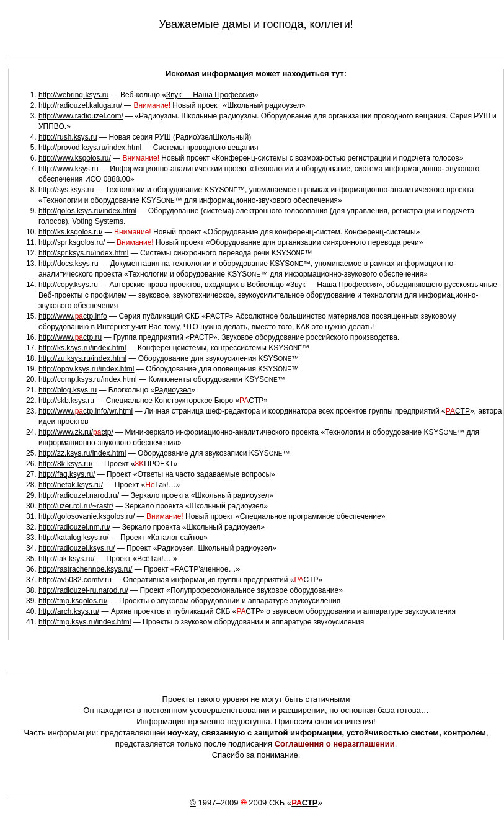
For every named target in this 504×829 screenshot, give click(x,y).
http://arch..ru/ (69, 611)
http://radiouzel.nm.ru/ (74, 527)
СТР (304, 803)
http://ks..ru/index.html (82, 348)
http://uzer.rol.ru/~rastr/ (76, 506)
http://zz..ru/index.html (82, 453)
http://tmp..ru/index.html (85, 622)
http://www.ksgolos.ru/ (75, 158)
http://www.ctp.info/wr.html (86, 411)
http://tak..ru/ (67, 559)
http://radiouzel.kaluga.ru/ (80, 105)
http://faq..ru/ (67, 474)
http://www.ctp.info (73, 316)
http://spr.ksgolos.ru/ (72, 242)
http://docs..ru (69, 264)
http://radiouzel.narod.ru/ (79, 495)
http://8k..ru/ (65, 464)
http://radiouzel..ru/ (77, 548)
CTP (458, 411)
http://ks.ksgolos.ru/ (70, 232)
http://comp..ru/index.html (88, 379)
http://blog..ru (68, 390)
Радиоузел (173, 390)
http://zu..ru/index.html (82, 358)
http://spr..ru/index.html (83, 253)
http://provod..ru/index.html (90, 148)
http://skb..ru (66, 401)
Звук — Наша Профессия (210, 95)
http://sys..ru (66, 190)
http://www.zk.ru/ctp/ (76, 432)
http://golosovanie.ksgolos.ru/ (86, 516)
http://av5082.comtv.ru (75, 580)
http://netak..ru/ (71, 485)
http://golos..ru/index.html (87, 211)
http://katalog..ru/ (73, 538)
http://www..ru (69, 169)
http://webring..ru (73, 95)
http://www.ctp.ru (70, 337)
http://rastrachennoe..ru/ (85, 569)
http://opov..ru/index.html (86, 369)
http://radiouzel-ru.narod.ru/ (83, 590)
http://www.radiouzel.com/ (81, 116)
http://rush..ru (68, 137)
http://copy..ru (68, 285)
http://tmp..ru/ (73, 601)
